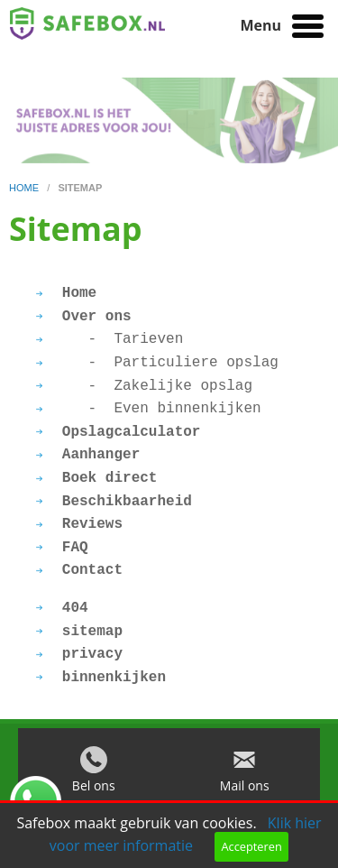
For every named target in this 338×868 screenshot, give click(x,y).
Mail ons (245, 790)
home (25, 188)
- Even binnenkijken (149, 409)
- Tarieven (110, 339)
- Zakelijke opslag (144, 386)
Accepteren (251, 846)
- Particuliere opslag (157, 363)
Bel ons (94, 790)
